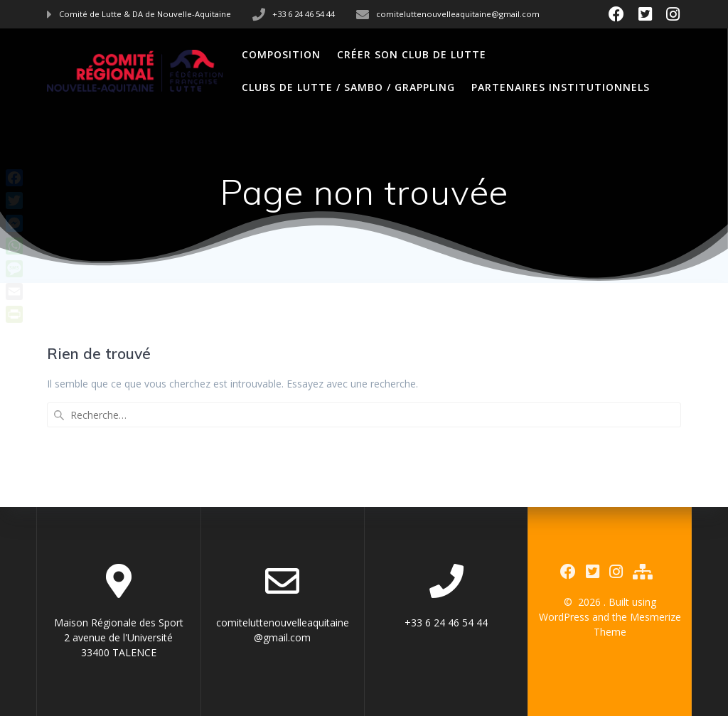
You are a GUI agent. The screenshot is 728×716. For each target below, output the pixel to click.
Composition (281, 54)
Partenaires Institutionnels (561, 87)
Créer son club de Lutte (412, 54)
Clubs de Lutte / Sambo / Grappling (348, 87)
